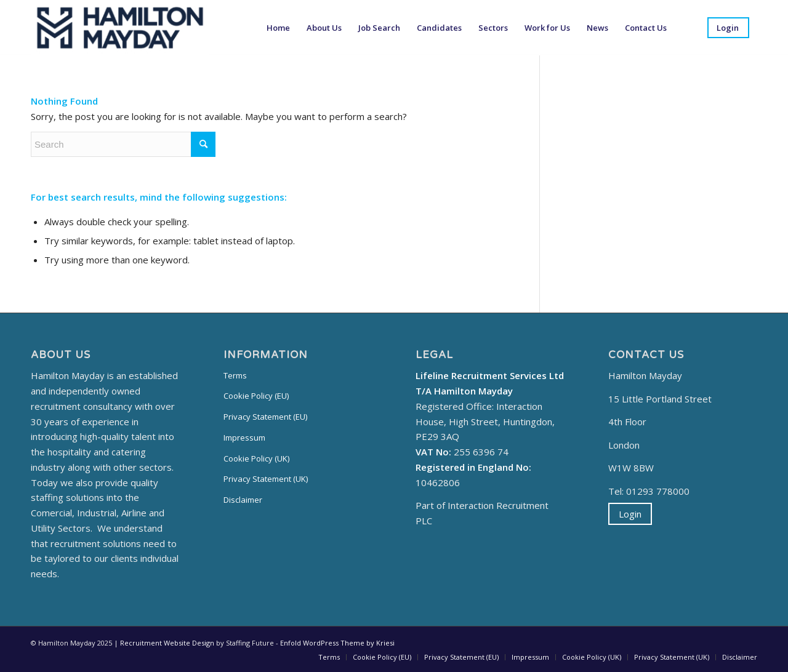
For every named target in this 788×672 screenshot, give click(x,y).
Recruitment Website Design (167, 643)
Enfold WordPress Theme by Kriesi (337, 643)
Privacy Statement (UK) (266, 479)
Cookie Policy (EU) (256, 396)
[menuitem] (278, 28)
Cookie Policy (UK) (256, 458)
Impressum (244, 438)
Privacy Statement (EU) (265, 417)
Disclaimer (243, 500)
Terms (235, 375)
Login (630, 514)
